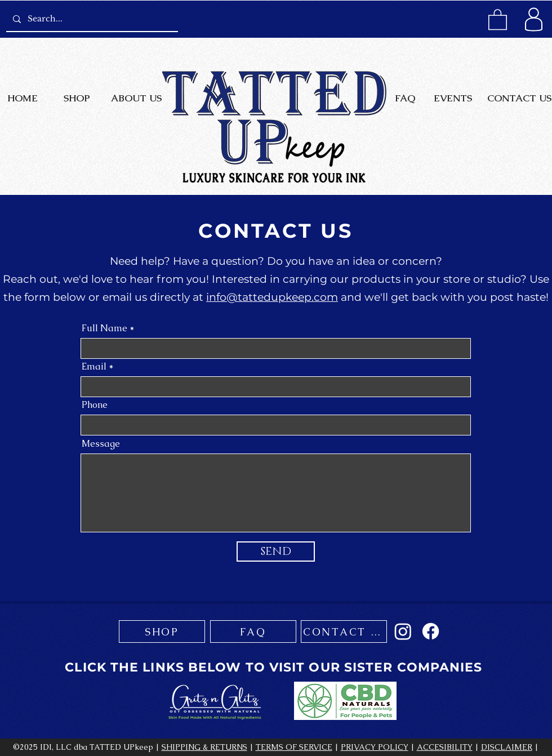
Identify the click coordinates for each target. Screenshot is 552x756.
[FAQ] (405, 98)
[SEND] (276, 552)
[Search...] (91, 19)
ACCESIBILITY (445, 747)
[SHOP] (77, 98)
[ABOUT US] (136, 98)
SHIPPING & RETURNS (204, 747)
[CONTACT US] (519, 98)
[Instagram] (403, 631)
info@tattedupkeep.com (272, 297)
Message (101, 444)
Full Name (104, 328)
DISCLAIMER (507, 747)
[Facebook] (431, 631)
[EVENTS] (453, 98)
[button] (498, 19)
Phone (95, 405)
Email (94, 367)
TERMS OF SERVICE (294, 747)
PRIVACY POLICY (375, 747)
